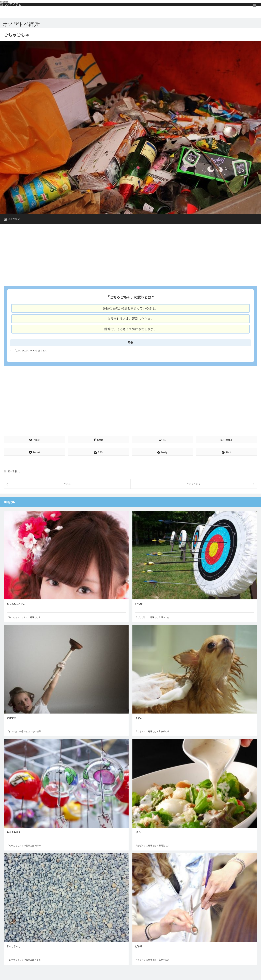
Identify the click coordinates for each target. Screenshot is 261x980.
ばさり (139, 946)
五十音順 (13, 219)
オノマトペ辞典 (21, 24)
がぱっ (139, 832)
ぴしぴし (140, 604)
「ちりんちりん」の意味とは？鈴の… (25, 846)
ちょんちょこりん (16, 604)
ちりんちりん (14, 832)
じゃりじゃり (14, 946)
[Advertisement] (119, 253)
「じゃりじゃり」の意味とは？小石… (25, 960)
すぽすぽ (11, 718)
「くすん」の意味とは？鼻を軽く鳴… (153, 731)
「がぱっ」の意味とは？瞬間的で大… (153, 846)
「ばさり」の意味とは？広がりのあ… (153, 960)
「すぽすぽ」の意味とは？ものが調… (25, 731)
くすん (139, 718)
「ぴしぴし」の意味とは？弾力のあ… (153, 617)
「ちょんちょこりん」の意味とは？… (25, 617)
